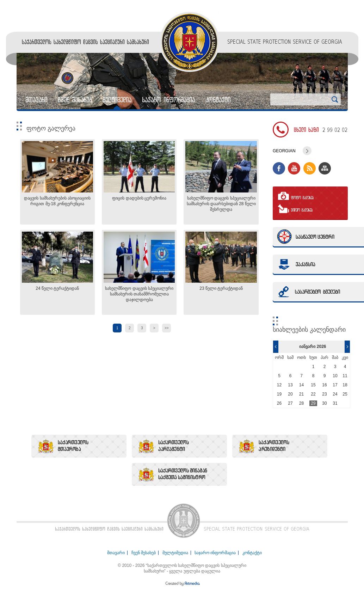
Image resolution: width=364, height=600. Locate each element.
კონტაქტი (218, 100)
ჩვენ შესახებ (75, 100)
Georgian (284, 151)
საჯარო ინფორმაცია (168, 100)
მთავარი (36, 100)
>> (167, 328)
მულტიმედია (117, 100)
